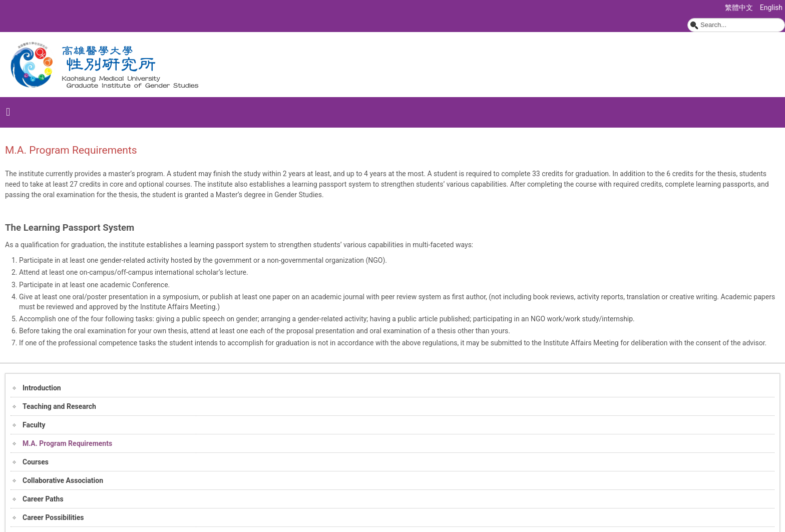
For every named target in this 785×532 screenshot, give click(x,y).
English (771, 8)
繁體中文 (740, 8)
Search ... (688, 18)
